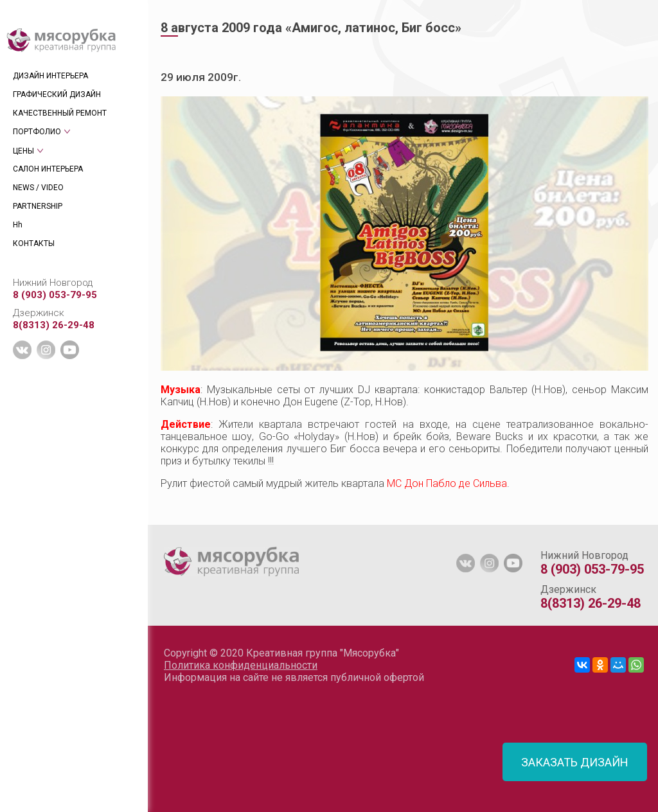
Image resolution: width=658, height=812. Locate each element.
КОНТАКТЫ (34, 243)
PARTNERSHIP (38, 206)
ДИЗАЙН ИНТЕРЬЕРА (50, 76)
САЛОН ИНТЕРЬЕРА (48, 169)
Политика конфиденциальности (241, 665)
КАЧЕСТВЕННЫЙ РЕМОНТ (60, 113)
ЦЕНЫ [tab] (23, 151)
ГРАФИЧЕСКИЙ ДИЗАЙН (57, 94)
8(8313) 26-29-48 (54, 325)
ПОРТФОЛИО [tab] (37, 132)
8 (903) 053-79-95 (55, 295)
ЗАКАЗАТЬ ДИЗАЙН (575, 762)
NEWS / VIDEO (38, 188)
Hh (18, 225)
